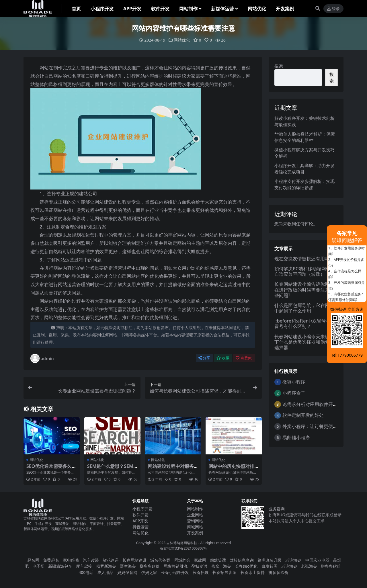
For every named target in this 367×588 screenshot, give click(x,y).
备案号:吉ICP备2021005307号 (184, 548)
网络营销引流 (175, 566)
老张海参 (309, 566)
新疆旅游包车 (60, 566)
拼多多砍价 (150, 566)
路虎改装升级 (270, 560)
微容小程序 (294, 382)
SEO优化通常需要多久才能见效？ (51, 469)
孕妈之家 (149, 572)
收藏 (223, 358)
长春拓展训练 (225, 572)
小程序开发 (142, 509)
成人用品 (105, 572)
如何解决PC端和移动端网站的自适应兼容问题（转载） (305, 271)
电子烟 (38, 566)
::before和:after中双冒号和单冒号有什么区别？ (305, 324)
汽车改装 (91, 560)
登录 (333, 9)
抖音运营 (140, 527)
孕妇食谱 (199, 566)
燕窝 (215, 566)
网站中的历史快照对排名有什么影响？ (231, 469)
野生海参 (128, 566)
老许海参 (293, 560)
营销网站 (195, 521)
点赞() (244, 358)
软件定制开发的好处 (303, 415)
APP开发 (140, 521)
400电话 (86, 572)
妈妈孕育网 (127, 572)
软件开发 (140, 515)
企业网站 (195, 515)
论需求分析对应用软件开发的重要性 (319, 404)
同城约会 (182, 560)
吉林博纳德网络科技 (182, 543)
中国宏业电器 (317, 560)
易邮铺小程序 (296, 437)
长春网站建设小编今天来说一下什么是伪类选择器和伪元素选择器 (304, 342)
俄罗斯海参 (106, 566)
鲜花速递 (111, 560)
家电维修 (71, 560)
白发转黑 (270, 566)
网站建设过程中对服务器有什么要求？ (171, 469)
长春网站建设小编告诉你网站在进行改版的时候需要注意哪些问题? (304, 290)
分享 (204, 358)
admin (42, 358)
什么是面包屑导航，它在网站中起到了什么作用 (304, 308)
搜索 (279, 66)
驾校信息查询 (242, 560)
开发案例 (195, 533)
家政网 (200, 560)
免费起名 (51, 560)
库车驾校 (84, 566)
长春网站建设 (134, 560)
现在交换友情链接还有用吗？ (304, 258)
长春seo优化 (246, 566)
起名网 (33, 560)
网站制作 (195, 509)
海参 (227, 566)
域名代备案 (160, 560)
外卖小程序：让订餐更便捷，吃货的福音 (324, 426)
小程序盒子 (294, 393)
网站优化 (182, 40)
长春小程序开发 (175, 572)
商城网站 (195, 527)
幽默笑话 (218, 560)
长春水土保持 (253, 572)
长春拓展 (201, 572)
